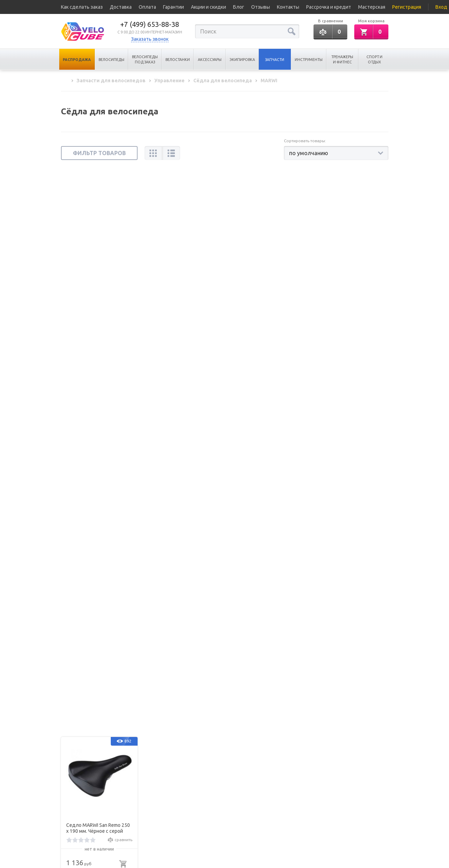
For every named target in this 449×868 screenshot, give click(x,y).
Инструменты (309, 60)
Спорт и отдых (374, 59)
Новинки (118, 817)
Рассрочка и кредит (329, 7)
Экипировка (242, 60)
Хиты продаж (123, 808)
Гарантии (173, 7)
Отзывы (261, 7)
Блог (239, 7)
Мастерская (372, 7)
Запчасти (275, 60)
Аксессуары (210, 60)
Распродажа (77, 60)
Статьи (67, 808)
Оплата (147, 7)
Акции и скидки (208, 7)
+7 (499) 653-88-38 (150, 24)
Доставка (121, 7)
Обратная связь (343, 816)
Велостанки (178, 60)
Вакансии (71, 827)
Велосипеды (111, 60)
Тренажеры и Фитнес (342, 59)
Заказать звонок (150, 39)
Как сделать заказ (82, 7)
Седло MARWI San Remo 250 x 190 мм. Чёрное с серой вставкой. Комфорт (98, 271)
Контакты (288, 7)
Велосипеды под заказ (145, 59)
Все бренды (73, 817)
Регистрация (407, 7)
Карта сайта (121, 827)
